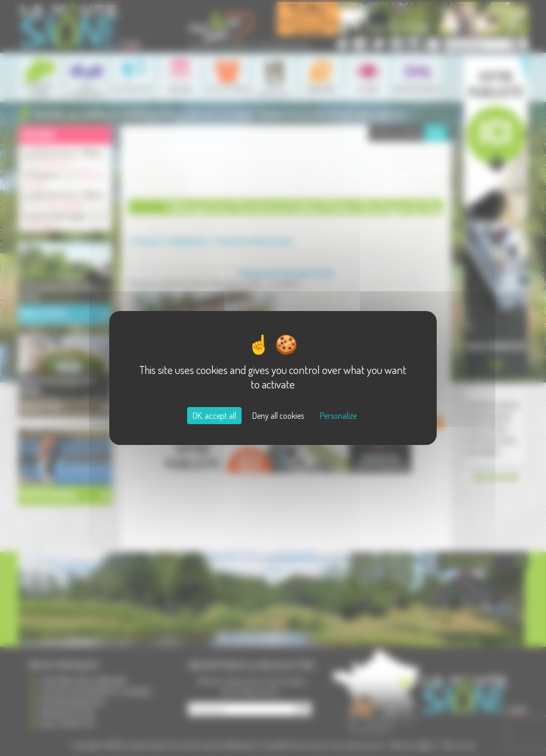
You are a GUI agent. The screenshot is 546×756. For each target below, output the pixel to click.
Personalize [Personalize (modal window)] (338, 416)
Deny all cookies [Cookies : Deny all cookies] (278, 416)
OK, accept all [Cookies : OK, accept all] (214, 416)
